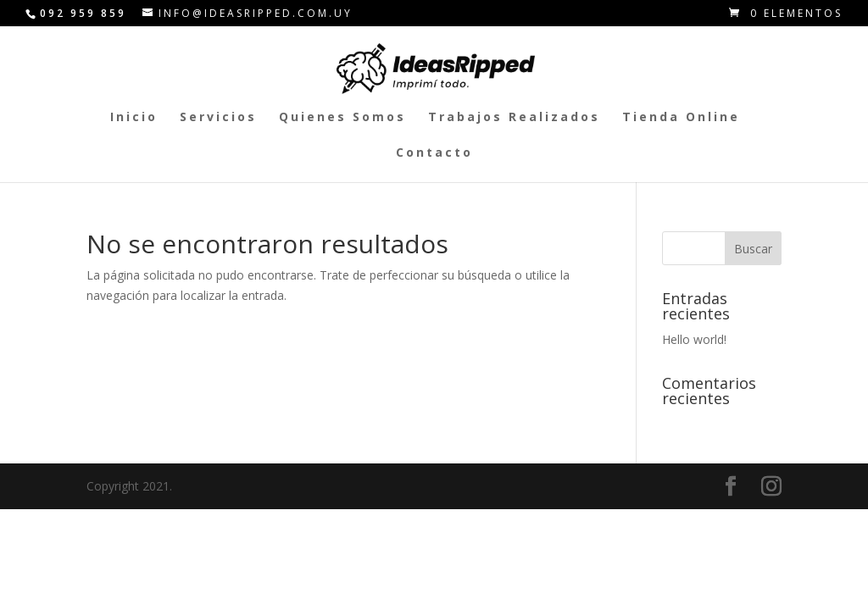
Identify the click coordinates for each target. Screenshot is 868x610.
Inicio (134, 118)
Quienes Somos (342, 118)
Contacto (434, 153)
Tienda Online (681, 118)
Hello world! (694, 339)
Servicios (218, 118)
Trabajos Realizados (514, 118)
